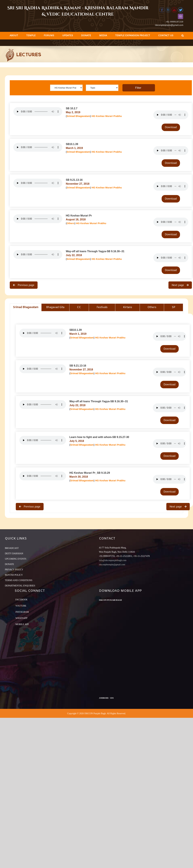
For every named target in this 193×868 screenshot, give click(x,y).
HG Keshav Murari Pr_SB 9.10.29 (90, 473)
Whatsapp (21, 618)
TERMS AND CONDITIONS (19, 580)
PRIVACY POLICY (14, 570)
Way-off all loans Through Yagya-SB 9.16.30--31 (95, 251)
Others (71, 223)
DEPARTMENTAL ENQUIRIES (20, 586)
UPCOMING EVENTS (16, 559)
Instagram (22, 612)
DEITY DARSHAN (14, 554)
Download (171, 127)
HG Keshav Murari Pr (79, 216)
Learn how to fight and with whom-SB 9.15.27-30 (99, 437)
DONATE (9, 564)
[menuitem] (14, 36)
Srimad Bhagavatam (78, 116)
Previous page (26, 285)
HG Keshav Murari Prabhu (107, 116)
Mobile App (22, 624)
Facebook (21, 600)
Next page (178, 285)
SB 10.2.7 (72, 108)
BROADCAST (12, 548)
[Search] (183, 36)
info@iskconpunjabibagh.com (113, 560)
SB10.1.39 (72, 144)
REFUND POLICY (14, 575)
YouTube (21, 606)
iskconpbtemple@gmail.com (169, 25)
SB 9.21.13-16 (74, 180)
